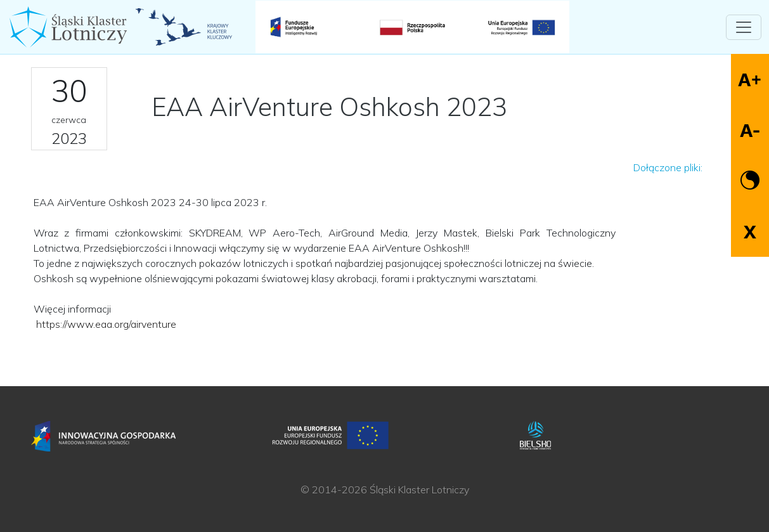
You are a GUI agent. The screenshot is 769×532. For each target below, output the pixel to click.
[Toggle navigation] (744, 27)
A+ (750, 80)
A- (750, 130)
